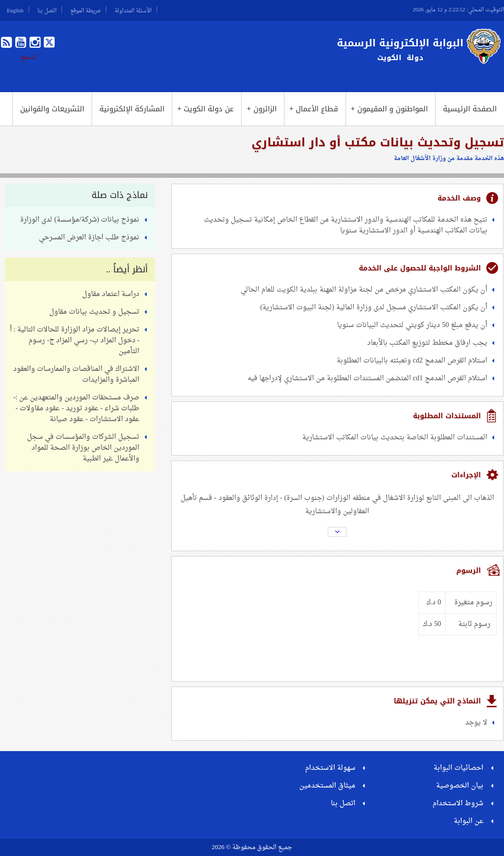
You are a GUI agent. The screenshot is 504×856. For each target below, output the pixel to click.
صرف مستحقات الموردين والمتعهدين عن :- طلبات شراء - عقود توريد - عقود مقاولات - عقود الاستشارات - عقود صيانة (77, 409)
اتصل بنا (47, 9)
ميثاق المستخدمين (327, 786)
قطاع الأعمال (314, 109)
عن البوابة (469, 821)
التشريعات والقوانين (52, 109)
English (15, 9)
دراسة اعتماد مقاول (111, 294)
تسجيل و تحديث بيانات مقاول (94, 312)
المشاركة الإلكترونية (132, 109)
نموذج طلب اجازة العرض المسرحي (89, 238)
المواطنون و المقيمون (389, 109)
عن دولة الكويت (205, 109)
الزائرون (261, 109)
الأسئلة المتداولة (133, 9)
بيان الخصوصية (460, 786)
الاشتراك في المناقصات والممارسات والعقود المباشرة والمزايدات (76, 375)
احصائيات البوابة (458, 768)
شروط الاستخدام (458, 804)
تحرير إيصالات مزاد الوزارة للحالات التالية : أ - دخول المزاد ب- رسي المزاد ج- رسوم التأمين (75, 341)
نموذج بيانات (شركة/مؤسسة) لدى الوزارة (80, 220)
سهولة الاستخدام (330, 768)
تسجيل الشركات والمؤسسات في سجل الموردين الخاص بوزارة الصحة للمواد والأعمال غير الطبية (83, 448)
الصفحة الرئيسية (470, 109)
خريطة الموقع (86, 9)
